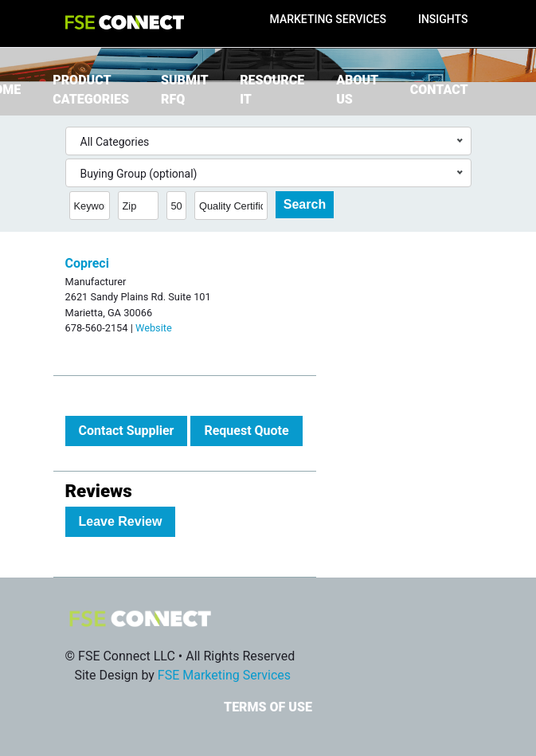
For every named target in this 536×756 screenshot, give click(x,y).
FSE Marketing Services (224, 675)
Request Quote (246, 431)
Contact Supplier (127, 431)
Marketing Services (328, 19)
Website (154, 328)
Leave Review (121, 521)
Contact (439, 90)
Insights (443, 19)
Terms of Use (268, 707)
